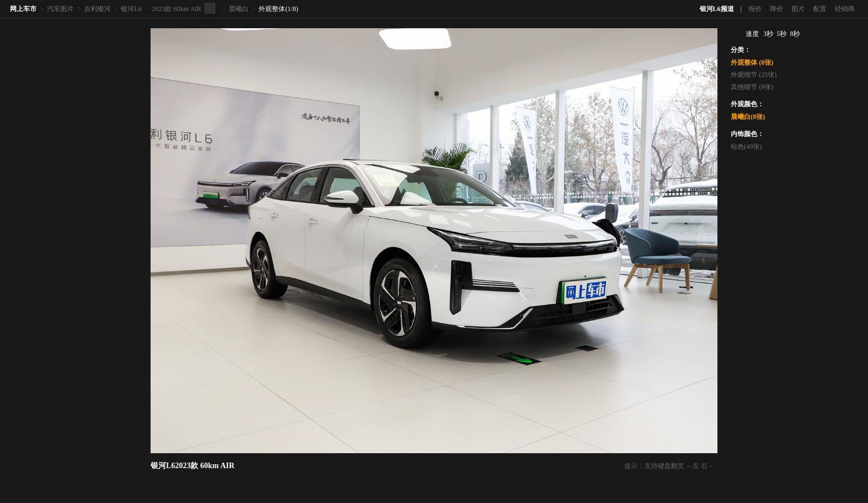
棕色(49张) (746, 147)
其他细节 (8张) (752, 87)
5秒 (782, 34)
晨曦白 (239, 9)
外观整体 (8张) (752, 63)
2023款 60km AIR (176, 9)
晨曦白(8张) (748, 117)
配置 (820, 9)
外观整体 (272, 9)
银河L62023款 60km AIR (193, 466)
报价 (755, 9)
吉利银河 (97, 9)
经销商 (845, 9)
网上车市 (23, 9)
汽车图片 (60, 9)
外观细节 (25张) (754, 75)
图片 (798, 9)
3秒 (768, 34)
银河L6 (131, 9)
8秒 (795, 34)
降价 (777, 9)
